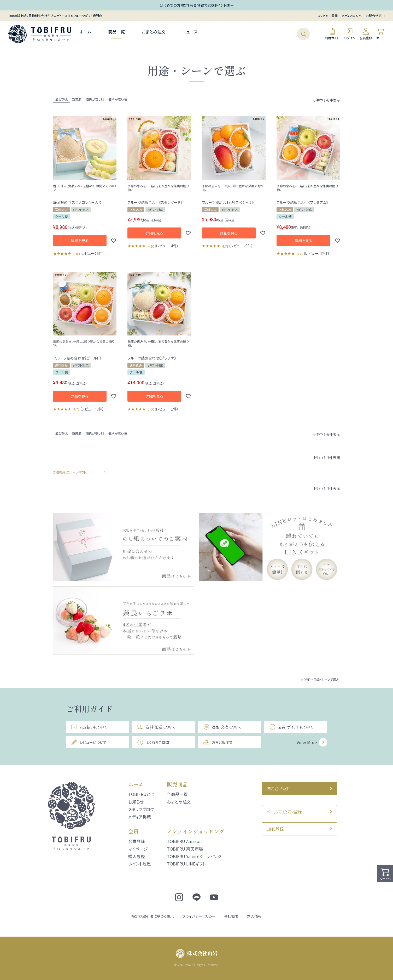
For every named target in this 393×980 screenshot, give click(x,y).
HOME (306, 679)
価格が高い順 (118, 99)
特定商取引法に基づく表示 (153, 916)
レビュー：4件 (166, 246)
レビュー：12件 (316, 253)
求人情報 (254, 916)
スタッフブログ (141, 809)
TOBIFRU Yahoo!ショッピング (194, 856)
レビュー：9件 (241, 246)
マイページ (138, 849)
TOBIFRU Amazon (184, 841)
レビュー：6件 (92, 253)
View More (307, 742)
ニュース (190, 32)
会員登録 (366, 34)
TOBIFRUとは (141, 794)
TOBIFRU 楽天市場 (185, 849)
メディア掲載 (140, 817)
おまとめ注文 (154, 32)
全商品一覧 (177, 794)
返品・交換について (222, 727)
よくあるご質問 (328, 16)
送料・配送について (156, 727)
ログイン (350, 34)
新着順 (77, 99)
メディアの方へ (352, 16)
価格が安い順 (95, 99)
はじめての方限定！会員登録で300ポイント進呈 (197, 5)
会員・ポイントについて (291, 727)
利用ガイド (332, 34)
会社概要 (231, 916)
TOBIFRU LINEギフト (186, 864)
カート (380, 34)
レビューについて (89, 742)
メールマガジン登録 (284, 812)
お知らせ (136, 802)
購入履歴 (137, 856)
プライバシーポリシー (199, 916)
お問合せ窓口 (375, 16)
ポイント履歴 (140, 864)
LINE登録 (275, 829)
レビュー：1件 (166, 409)
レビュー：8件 (92, 409)
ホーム (85, 32)
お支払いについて (89, 727)
